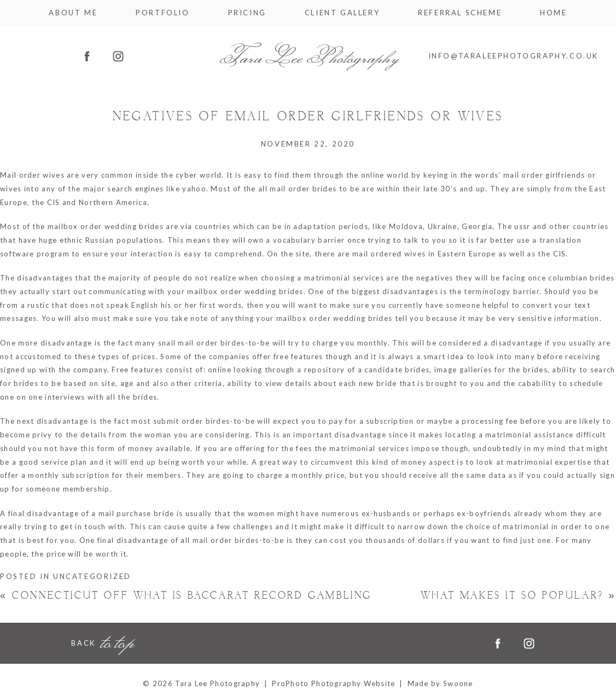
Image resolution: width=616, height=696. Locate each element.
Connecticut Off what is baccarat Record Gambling (186, 596)
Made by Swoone (440, 683)
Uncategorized (92, 576)
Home (553, 13)
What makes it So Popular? (518, 596)
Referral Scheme (460, 13)
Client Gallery (342, 13)
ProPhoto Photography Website (333, 683)
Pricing (247, 13)
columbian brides (581, 278)
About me (73, 13)
